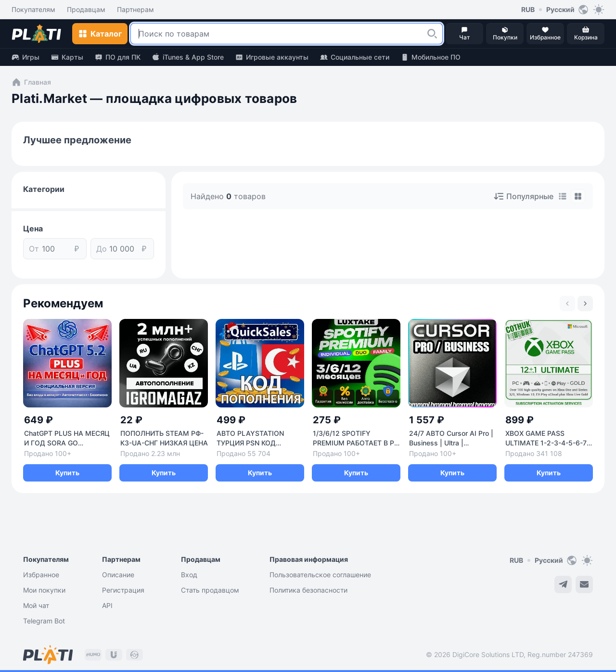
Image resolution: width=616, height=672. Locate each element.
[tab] (563, 196)
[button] (432, 34)
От (34, 249)
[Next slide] (585, 304)
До (102, 249)
